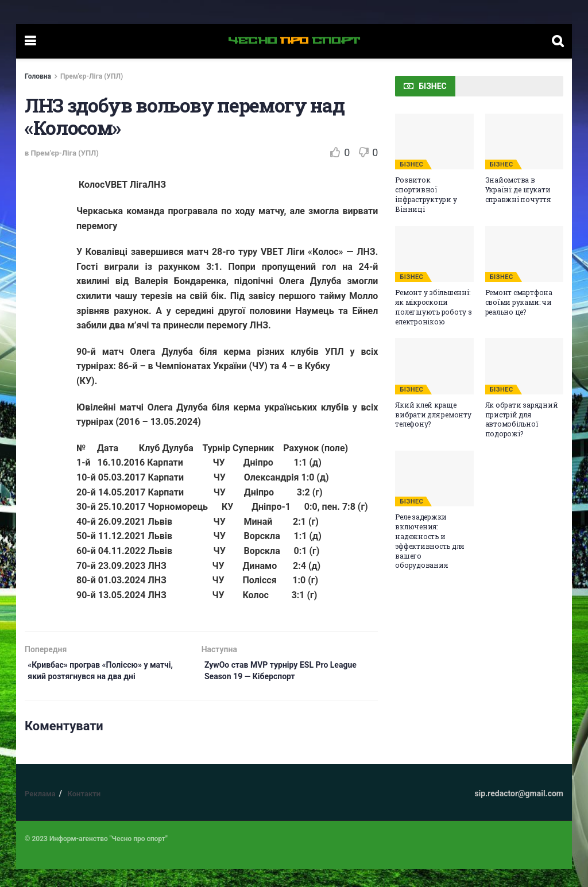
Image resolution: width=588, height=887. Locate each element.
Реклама (40, 812)
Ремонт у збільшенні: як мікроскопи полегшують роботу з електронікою (433, 307)
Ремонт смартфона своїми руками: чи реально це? (519, 302)
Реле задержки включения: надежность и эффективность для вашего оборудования (430, 541)
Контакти (84, 812)
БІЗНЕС (411, 164)
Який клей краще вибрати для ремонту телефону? (433, 415)
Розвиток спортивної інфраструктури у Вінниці (426, 194)
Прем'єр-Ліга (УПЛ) (92, 76)
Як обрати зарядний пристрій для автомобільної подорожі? (522, 419)
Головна (38, 76)
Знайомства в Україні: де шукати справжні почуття (518, 189)
